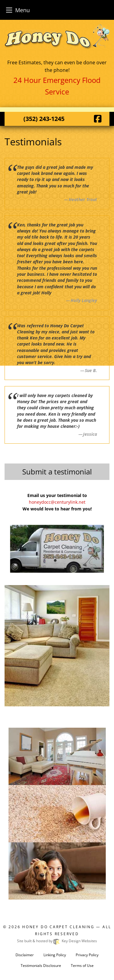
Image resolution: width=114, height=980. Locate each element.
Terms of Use (82, 966)
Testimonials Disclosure (41, 966)
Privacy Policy (87, 955)
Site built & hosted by (57, 941)
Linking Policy (55, 955)
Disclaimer (25, 955)
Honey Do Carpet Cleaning (59, 927)
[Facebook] (98, 119)
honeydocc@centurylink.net (57, 502)
